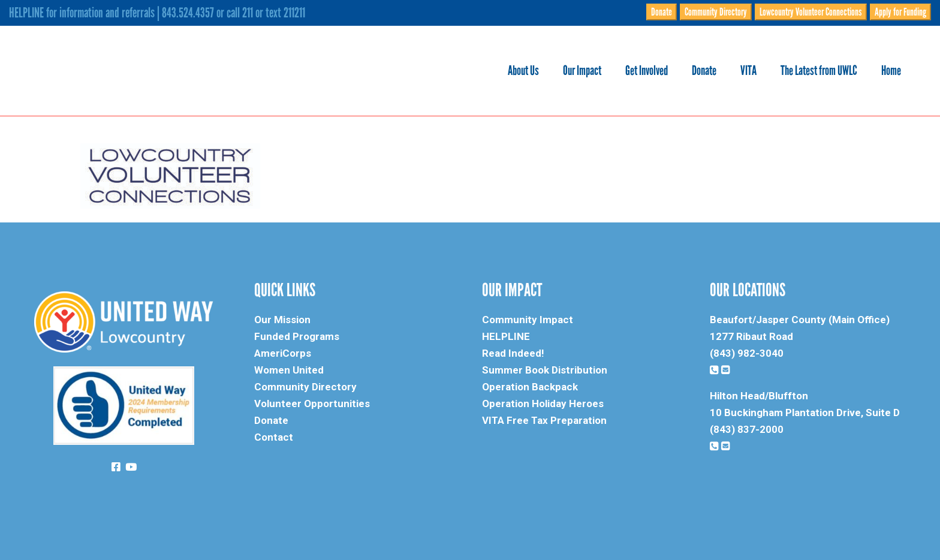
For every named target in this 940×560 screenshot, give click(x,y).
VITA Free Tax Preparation (544, 420)
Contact (274, 437)
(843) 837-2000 (747, 429)
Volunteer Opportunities (312, 404)
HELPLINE (506, 336)
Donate (662, 12)
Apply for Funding (900, 12)
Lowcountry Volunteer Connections (811, 12)
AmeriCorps (283, 353)
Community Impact (528, 320)
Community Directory (716, 12)
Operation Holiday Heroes (543, 404)
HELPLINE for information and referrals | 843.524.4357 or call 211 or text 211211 (157, 13)
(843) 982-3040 (747, 353)
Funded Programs (297, 336)
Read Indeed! (513, 353)
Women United (289, 370)
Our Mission (282, 320)
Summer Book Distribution (545, 370)
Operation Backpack (530, 387)
